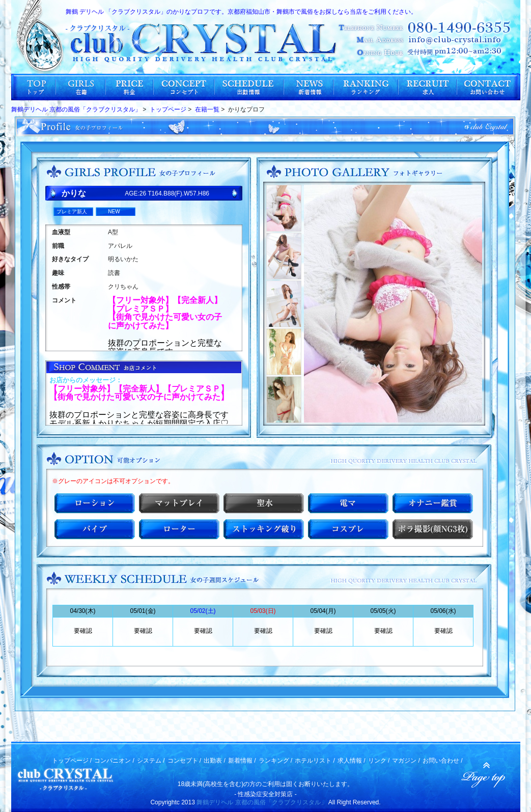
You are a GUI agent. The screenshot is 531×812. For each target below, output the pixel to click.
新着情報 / (242, 761)
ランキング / (276, 761)
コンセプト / (185, 761)
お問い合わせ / (443, 761)
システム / (151, 761)
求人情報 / (352, 761)
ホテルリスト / (315, 761)
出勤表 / (215, 761)
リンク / (379, 761)
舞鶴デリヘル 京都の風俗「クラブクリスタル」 (261, 802)
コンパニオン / (114, 761)
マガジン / (406, 761)
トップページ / (72, 761)
